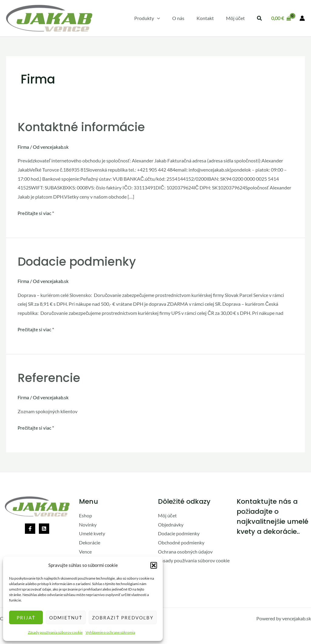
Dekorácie (90, 542)
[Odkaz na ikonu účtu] (302, 18)
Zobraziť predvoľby (123, 618)
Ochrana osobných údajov (185, 551)
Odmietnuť (66, 618)
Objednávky (171, 524)
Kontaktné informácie (83, 127)
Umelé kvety (92, 533)
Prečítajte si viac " (36, 212)
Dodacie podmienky (79, 261)
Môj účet (167, 515)
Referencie (49, 378)
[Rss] (44, 528)
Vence (85, 551)
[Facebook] (30, 528)
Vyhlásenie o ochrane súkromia (110, 632)
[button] (154, 565)
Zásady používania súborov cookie (55, 632)
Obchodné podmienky (181, 542)
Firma (24, 147)
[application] (166, 18)
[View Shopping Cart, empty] (281, 18)
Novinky (88, 524)
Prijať (26, 618)
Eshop (85, 515)
